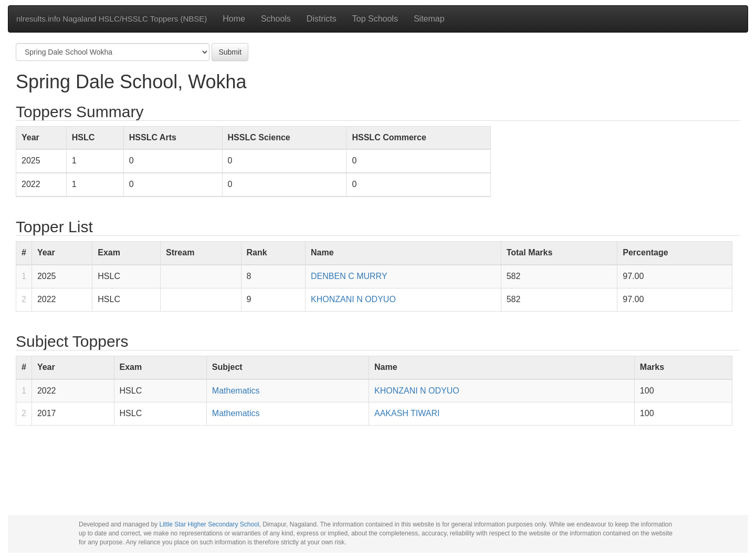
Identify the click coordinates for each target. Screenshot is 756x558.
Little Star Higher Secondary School (209, 524)
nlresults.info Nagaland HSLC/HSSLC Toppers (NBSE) (112, 19)
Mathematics (236, 391)
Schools (276, 19)
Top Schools (375, 19)
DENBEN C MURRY (349, 276)
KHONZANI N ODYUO (353, 299)
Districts (322, 19)
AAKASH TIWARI (407, 413)
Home (234, 19)
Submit (230, 52)
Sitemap (429, 19)
